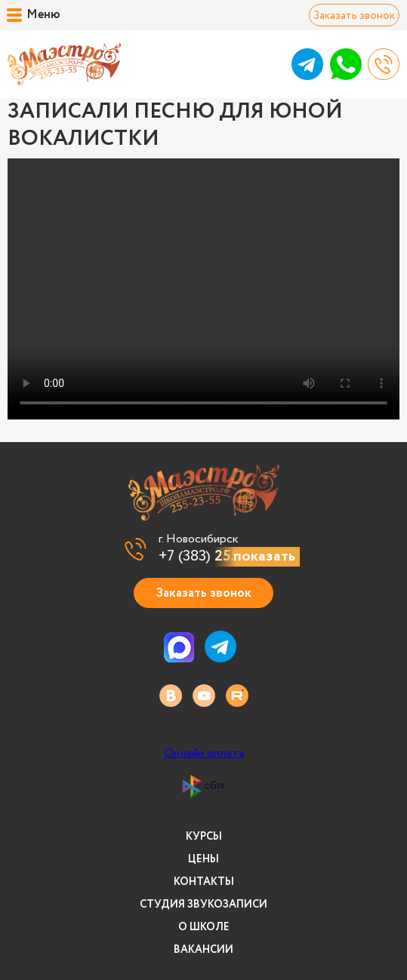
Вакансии (203, 950)
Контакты (204, 882)
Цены (203, 859)
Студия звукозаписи (203, 905)
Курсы (204, 837)
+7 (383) (220, 557)
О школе (204, 927)
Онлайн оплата (204, 754)
